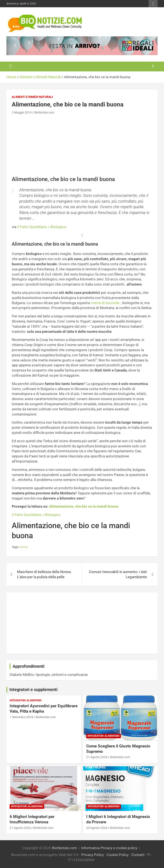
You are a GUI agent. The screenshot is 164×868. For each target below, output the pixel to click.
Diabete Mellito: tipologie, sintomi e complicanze (49, 675)
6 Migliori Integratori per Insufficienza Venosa (32, 819)
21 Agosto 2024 (97, 757)
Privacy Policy (93, 855)
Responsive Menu (153, 4)
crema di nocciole (105, 303)
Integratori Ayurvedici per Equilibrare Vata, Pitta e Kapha (44, 709)
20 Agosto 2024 (97, 828)
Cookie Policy (118, 855)
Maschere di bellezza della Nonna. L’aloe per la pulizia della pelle (44, 574)
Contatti (138, 855)
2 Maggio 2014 (22, 112)
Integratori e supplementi (33, 690)
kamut (24, 547)
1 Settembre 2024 (21, 717)
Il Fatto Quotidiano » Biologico (41, 227)
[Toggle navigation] (11, 66)
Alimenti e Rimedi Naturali (32, 97)
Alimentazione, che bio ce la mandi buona (84, 506)
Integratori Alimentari (26, 700)
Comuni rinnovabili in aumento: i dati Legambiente (118, 574)
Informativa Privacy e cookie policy (109, 848)
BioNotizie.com (44, 112)
